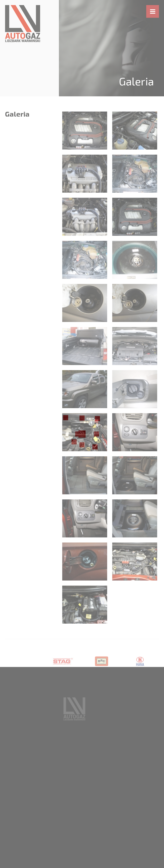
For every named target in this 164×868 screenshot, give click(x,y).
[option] (63, 667)
